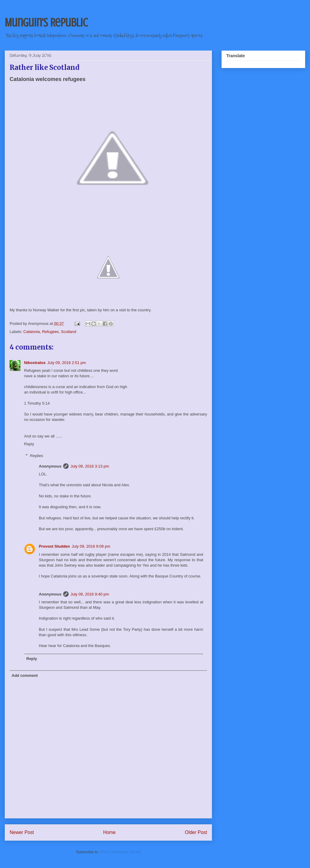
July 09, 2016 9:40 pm (90, 594)
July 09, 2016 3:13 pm (90, 466)
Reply (29, 444)
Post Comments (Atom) (120, 852)
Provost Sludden (54, 546)
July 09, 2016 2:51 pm (67, 363)
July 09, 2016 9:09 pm (91, 546)
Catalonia (32, 332)
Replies (37, 456)
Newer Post (22, 832)
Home (110, 832)
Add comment (25, 675)
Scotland (69, 332)
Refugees (51, 332)
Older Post (196, 832)
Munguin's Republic (46, 22)
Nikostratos (35, 363)
